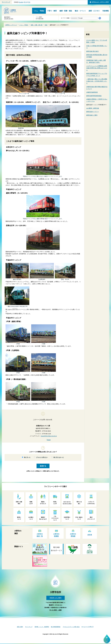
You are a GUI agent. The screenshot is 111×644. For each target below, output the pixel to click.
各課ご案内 (20, 627)
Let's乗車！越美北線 (93, 108)
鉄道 (46, 25)
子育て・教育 (52, 11)
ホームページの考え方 (88, 627)
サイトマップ (6, 2)
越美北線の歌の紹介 (93, 51)
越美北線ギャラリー (93, 112)
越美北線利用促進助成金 (94, 96)
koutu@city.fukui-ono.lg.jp (49, 436)
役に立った (27, 457)
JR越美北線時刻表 (92, 92)
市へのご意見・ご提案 (55, 610)
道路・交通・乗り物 (37, 25)
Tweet (49, 440)
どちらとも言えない (42, 457)
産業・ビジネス (94, 11)
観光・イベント (80, 11)
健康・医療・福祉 (66, 11)
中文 (29, 2)
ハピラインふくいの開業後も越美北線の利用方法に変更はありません (97, 68)
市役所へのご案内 (55, 598)
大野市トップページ (11, 25)
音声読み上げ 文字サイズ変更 (100, 2)
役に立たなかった (59, 457)
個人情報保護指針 (56, 627)
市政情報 (106, 11)
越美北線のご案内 (92, 115)
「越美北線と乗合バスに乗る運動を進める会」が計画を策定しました (97, 81)
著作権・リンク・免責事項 (42, 627)
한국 (25, 2)
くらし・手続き (39, 11)
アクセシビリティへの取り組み (71, 627)
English (21, 2)
